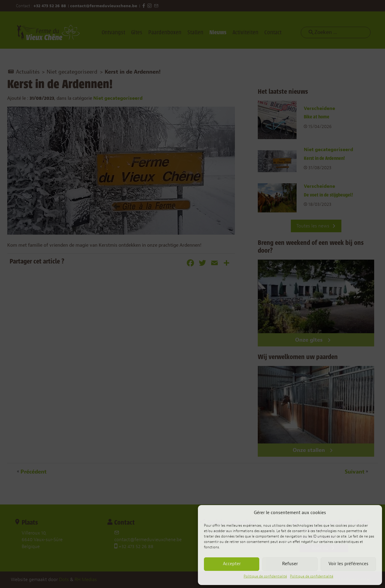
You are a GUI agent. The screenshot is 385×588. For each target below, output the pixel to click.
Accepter (232, 564)
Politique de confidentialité (265, 576)
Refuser (290, 564)
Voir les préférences (348, 564)
